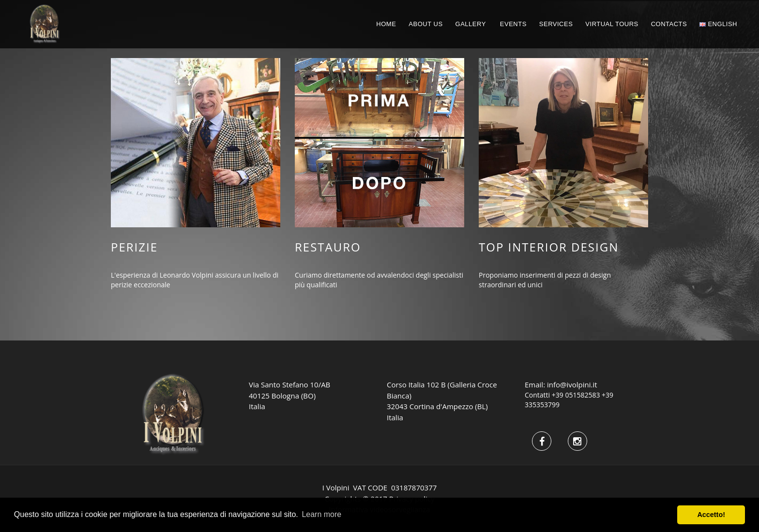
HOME (386, 24)
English (718, 24)
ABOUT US (425, 24)
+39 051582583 (576, 395)
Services (556, 24)
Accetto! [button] (711, 515)
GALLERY (471, 24)
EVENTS (513, 24)
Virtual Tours (612, 24)
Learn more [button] (321, 514)
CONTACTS (669, 24)
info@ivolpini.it (572, 384)
